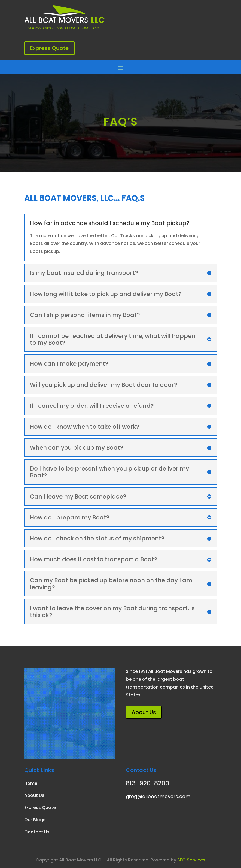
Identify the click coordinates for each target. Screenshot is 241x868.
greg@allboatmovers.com (158, 796)
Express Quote (49, 48)
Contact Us (37, 832)
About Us (144, 712)
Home (31, 783)
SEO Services (191, 860)
